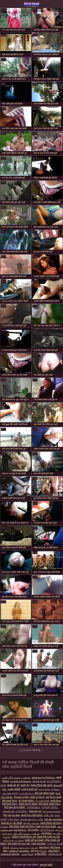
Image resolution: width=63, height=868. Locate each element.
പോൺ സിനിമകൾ (21, 782)
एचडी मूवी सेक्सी (39, 844)
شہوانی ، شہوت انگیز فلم (27, 834)
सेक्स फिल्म (44, 848)
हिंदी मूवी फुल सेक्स (12, 816)
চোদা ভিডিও (22, 812)
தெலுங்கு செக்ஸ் (51, 812)
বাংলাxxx (56, 790)
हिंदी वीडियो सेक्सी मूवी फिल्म (22, 827)
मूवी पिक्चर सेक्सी (54, 797)
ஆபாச (34, 848)
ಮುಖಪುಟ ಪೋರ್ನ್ (10, 854)
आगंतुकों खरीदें (46, 865)
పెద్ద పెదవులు (20, 830)
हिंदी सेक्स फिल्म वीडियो (15, 808)
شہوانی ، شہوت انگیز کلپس (16, 778)
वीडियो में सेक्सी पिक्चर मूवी (24, 837)
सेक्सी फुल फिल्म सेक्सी (46, 827)
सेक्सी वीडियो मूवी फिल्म (51, 823)
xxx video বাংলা (10, 794)
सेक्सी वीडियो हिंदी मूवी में (41, 786)
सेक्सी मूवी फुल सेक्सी (34, 840)
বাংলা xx (51, 844)
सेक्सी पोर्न (25, 786)
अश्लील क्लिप (41, 854)
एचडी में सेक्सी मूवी (30, 790)
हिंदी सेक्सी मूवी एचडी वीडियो (32, 4)
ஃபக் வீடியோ (26, 794)
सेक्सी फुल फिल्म (37, 797)
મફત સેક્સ (44, 790)
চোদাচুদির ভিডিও (50, 808)
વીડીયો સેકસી (39, 782)
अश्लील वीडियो (14, 790)
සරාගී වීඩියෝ (47, 830)
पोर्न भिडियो (46, 834)
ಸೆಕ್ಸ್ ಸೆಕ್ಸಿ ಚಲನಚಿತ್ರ (53, 820)
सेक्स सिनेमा (54, 851)
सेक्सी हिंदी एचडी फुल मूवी (48, 837)
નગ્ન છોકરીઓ (42, 801)
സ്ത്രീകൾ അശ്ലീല (19, 851)
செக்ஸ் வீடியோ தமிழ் (32, 820)
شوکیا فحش (27, 854)
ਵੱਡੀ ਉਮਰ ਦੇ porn (39, 851)
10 (39, 750)
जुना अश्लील (33, 830)
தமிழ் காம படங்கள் (13, 840)
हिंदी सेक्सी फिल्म (10, 801)
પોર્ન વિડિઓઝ (34, 808)
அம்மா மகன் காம (20, 848)
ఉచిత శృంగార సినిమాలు (44, 778)
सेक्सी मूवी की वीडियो (28, 804)
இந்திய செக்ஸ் (31, 823)
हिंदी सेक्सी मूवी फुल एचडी (19, 844)
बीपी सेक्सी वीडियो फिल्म (50, 804)
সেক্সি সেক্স (48, 816)
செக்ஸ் (4, 827)
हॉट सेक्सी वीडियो (26, 801)
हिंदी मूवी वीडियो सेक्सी (45, 794)
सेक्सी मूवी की (13, 786)
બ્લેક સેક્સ (14, 820)
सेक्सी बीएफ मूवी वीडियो (12, 823)
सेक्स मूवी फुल (35, 812)
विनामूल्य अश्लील (21, 797)
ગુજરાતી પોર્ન (8, 812)
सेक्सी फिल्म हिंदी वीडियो (32, 816)
